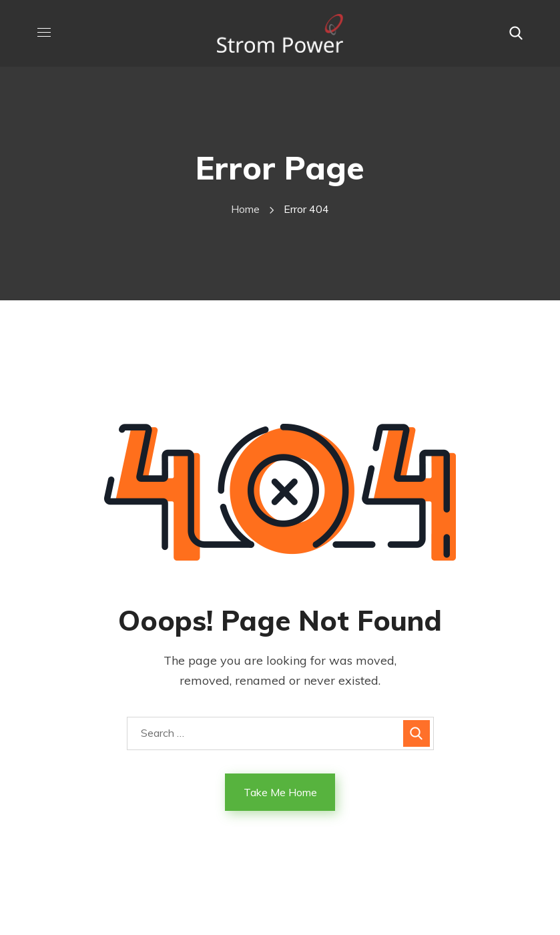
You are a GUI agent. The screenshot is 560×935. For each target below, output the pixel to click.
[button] (516, 33)
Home (245, 209)
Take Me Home (280, 792)
